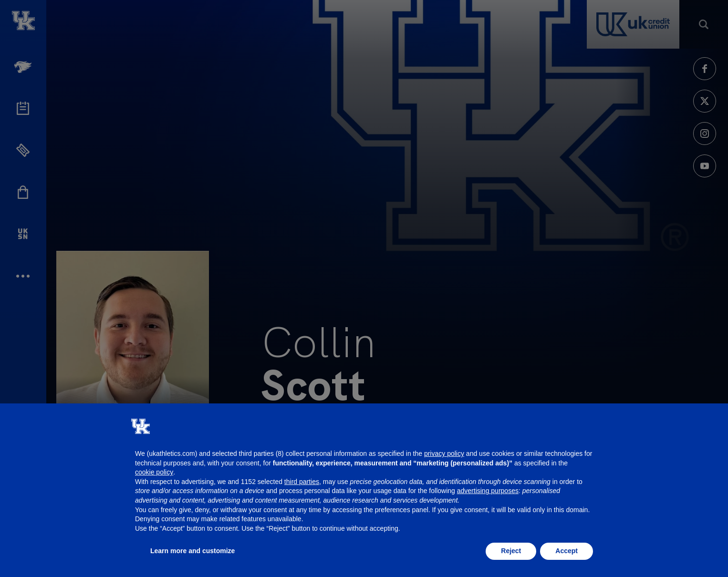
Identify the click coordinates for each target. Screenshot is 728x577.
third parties (302, 482)
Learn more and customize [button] (192, 551)
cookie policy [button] (154, 472)
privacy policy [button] (444, 453)
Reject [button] (511, 551)
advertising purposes (488, 491)
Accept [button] (567, 551)
